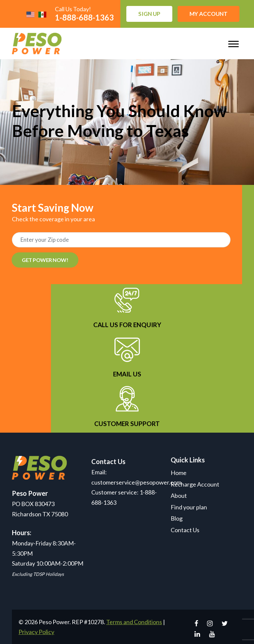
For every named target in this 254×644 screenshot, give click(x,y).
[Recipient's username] (121, 240)
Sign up (149, 14)
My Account (209, 14)
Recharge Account (195, 484)
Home (179, 473)
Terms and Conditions (134, 622)
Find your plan (189, 507)
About (179, 495)
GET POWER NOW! (45, 260)
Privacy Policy (36, 632)
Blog (177, 518)
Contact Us (185, 530)
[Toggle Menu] (233, 44)
